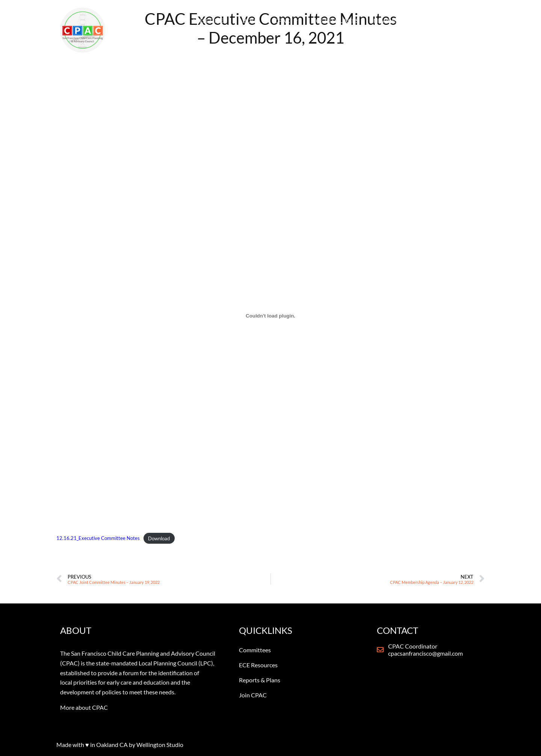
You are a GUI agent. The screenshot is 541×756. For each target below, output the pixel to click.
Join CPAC (253, 695)
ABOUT (249, 20)
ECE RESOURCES (335, 20)
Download (159, 538)
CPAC (286, 21)
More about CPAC (84, 707)
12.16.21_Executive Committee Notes (98, 538)
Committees (255, 650)
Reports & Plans (260, 680)
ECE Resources (258, 665)
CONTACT (459, 20)
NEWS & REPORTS (402, 21)
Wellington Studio (160, 745)
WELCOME (209, 20)
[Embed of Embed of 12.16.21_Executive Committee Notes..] (270, 316)
